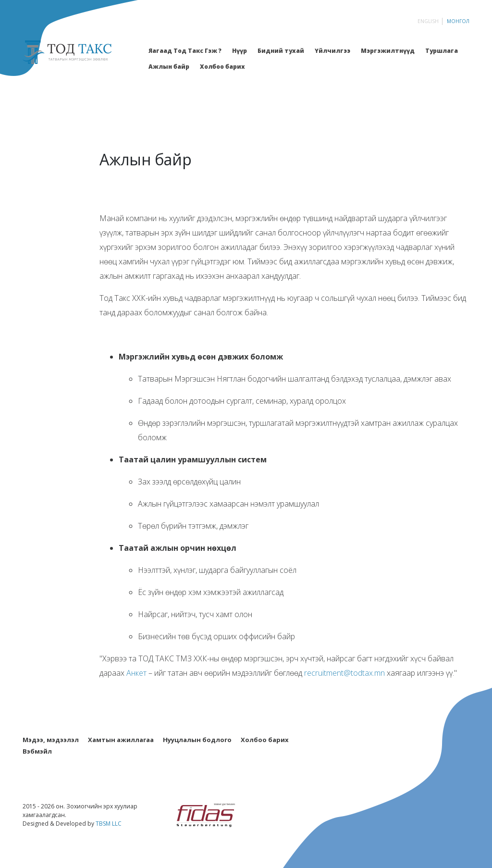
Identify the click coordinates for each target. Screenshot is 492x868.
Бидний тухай (281, 51)
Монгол (458, 21)
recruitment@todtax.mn (344, 673)
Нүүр (240, 51)
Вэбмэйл (37, 751)
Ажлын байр (169, 67)
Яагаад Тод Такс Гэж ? (185, 51)
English (428, 21)
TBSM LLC (109, 824)
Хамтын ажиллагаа (121, 740)
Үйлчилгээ (332, 51)
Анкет (136, 673)
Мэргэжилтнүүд (388, 51)
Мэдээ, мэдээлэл (51, 740)
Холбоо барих (222, 67)
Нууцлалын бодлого (197, 740)
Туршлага (442, 51)
